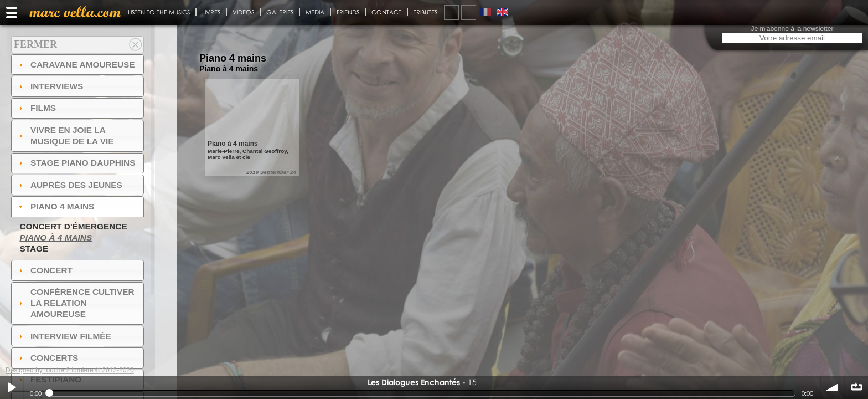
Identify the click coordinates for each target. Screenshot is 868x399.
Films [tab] (36, 108)
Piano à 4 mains (56, 237)
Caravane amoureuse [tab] (76, 65)
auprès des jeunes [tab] (69, 185)
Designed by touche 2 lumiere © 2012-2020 (70, 370)
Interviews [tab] (50, 86)
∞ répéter (856, 387)
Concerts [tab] (47, 358)
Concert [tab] (44, 270)
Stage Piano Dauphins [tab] (76, 163)
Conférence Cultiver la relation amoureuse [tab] (75, 303)
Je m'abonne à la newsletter (792, 29)
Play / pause (12, 387)
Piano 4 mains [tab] (55, 206)
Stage (34, 249)
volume (833, 387)
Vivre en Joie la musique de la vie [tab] (65, 135)
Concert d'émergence (73, 226)
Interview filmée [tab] (64, 336)
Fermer (35, 44)
